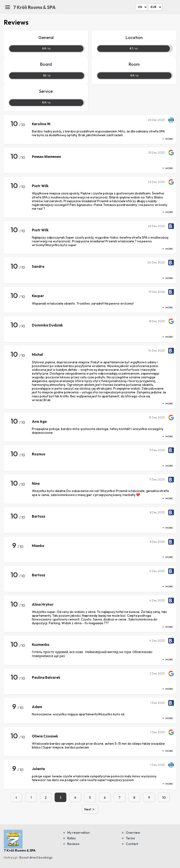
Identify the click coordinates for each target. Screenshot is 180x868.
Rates (71, 838)
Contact (132, 844)
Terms (130, 838)
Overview (133, 833)
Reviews (73, 844)
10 (164, 798)
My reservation (79, 833)
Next (90, 809)
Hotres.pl (11, 857)
